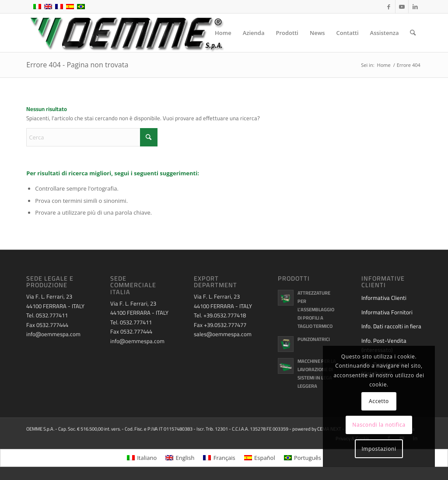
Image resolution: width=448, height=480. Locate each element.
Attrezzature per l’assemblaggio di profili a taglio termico (316, 309)
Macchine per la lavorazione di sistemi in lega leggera (317, 373)
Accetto (379, 401)
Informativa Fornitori (387, 312)
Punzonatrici (314, 339)
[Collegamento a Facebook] (389, 7)
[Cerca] (413, 33)
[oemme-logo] (126, 33)
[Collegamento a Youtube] (402, 7)
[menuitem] (223, 33)
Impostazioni (379, 449)
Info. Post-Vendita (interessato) (384, 345)
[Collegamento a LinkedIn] (415, 7)
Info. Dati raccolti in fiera (391, 326)
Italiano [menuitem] (147, 458)
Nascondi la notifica (379, 425)
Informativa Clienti (384, 298)
